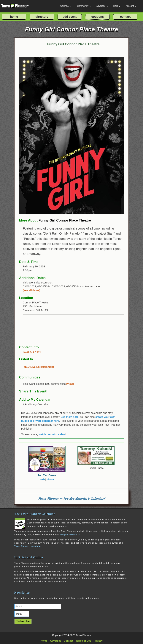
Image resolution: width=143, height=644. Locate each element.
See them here (69, 417)
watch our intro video (52, 434)
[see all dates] (32, 290)
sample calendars (70, 534)
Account (131, 6)
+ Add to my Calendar (35, 404)
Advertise (102, 6)
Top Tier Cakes (47, 475)
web (42, 479)
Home (44, 641)
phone (50, 479)
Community (84, 6)
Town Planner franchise (28, 546)
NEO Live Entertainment (39, 367)
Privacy (98, 641)
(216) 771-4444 (32, 352)
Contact (69, 641)
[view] (70, 384)
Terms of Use (83, 641)
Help (117, 6)
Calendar (66, 6)
